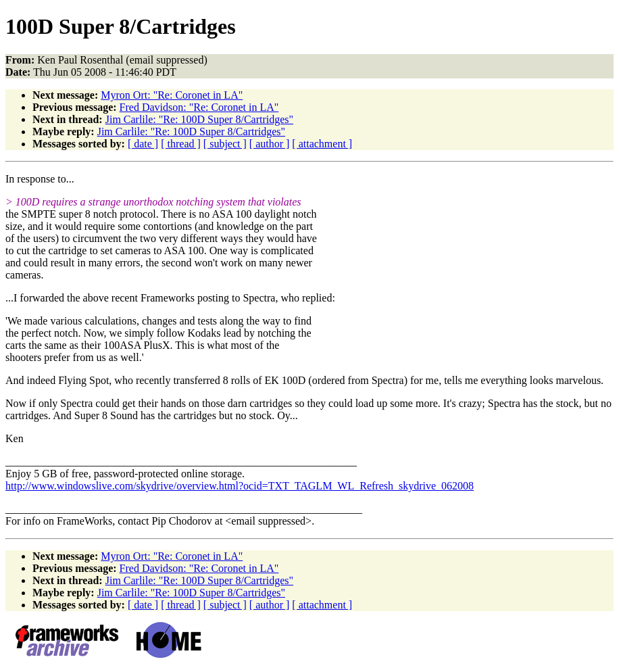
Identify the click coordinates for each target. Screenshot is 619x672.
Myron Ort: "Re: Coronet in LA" (172, 95)
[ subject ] (225, 144)
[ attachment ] (322, 144)
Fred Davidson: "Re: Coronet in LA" (199, 107)
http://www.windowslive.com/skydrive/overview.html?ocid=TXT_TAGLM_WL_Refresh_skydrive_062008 (240, 486)
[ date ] (143, 144)
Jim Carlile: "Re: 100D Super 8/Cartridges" (199, 119)
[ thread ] (181, 144)
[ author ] (270, 144)
